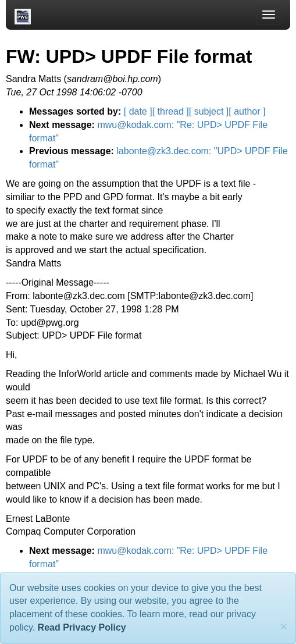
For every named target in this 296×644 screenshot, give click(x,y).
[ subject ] (209, 111)
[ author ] (247, 111)
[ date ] (138, 111)
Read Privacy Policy (82, 627)
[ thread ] (171, 111)
